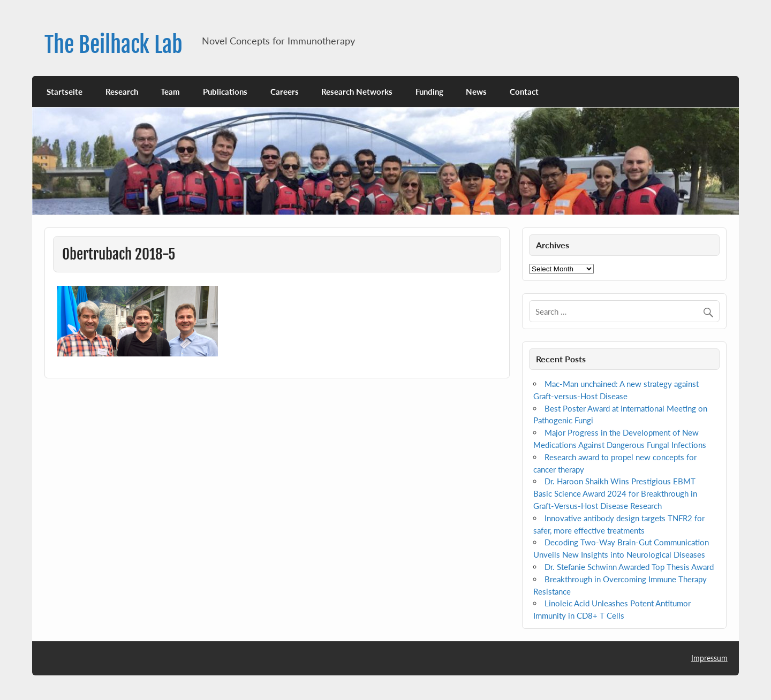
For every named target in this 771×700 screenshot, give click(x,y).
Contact (524, 92)
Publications (225, 92)
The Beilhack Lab (114, 45)
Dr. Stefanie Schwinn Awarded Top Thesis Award (629, 567)
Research (122, 92)
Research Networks (357, 92)
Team (170, 92)
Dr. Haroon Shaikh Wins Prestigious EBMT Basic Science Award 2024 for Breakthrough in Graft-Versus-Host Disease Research (615, 493)
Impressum (709, 658)
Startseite (65, 92)
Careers (285, 92)
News (476, 92)
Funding (429, 92)
